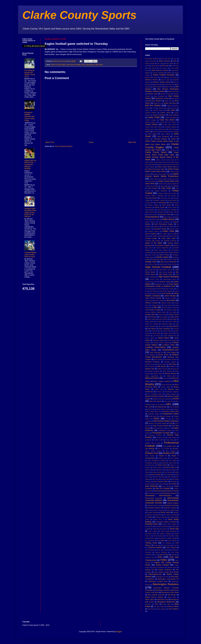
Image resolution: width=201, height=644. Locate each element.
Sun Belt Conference (162, 526)
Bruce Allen (168, 101)
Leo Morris (157, 336)
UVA (156, 555)
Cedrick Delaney (150, 122)
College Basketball (161, 191)
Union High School (163, 550)
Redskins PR (169, 453)
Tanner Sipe (174, 529)
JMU (155, 307)
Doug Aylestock (152, 217)
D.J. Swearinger (161, 203)
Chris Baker (165, 132)
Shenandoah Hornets (169, 493)
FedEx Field (168, 231)
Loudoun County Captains (161, 343)
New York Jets (169, 401)
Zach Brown (151, 609)
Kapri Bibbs (173, 319)
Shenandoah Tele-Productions (158, 496)
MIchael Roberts (171, 373)
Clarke (173, 139)
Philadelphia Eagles (165, 430)
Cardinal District (158, 110)
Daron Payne (172, 207)
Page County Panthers (161, 426)
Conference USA (165, 198)
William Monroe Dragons (154, 597)
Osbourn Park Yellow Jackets (158, 423)
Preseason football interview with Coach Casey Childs (29, 117)
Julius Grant (175, 317)
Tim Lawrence (150, 541)
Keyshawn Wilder (167, 324)
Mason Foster (162, 364)
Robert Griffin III (171, 467)
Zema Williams (174, 609)
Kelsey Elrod (149, 322)
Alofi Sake (165, 66)
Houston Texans (165, 282)
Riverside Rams (150, 465)
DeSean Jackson (152, 215)
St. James (149, 517)
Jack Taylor (153, 291)
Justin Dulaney (163, 319)
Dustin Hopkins (150, 222)
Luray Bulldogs (150, 355)
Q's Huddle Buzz (170, 446)
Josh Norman (152, 317)
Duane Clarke (156, 220)
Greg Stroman (157, 252)
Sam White (155, 479)
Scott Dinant (162, 484)
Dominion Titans (165, 214)
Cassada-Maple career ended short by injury (30, 255)
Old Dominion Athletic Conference (166, 421)
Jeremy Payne (156, 305)
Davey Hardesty (171, 210)
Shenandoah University (154, 498)
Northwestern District (171, 414)
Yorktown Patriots (173, 606)
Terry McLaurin (158, 536)
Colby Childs (166, 188)
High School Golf (151, 270)
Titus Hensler (172, 541)
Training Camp (151, 543)
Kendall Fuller (161, 322)
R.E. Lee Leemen (164, 449)
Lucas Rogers (171, 352)
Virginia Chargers (162, 565)
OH (167, 419)
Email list (156, 227)
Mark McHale (158, 359)
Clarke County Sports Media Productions (162, 175)
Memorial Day (174, 369)
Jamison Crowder (171, 298)
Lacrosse (155, 331)
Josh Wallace (164, 317)
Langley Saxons (168, 333)
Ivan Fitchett (159, 289)
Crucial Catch (149, 203)
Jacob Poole (155, 293)
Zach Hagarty (162, 609)
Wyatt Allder (167, 604)
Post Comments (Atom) (64, 146)
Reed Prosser (150, 456)
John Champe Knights (153, 310)
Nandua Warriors (171, 394)
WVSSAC (148, 604)
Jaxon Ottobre (159, 300)
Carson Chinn (165, 113)
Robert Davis (162, 465)
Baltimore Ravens (151, 80)
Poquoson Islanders (155, 435)
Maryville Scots (150, 364)
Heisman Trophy (171, 259)
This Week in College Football (167, 538)
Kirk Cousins (162, 326)
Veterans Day (149, 557)
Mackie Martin (163, 355)
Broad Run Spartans (155, 101)
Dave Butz (160, 210)
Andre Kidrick (152, 68)
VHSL (83, 65)
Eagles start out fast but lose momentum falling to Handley (30, 165)
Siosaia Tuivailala (152, 512)
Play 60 (176, 433)
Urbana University (161, 552)
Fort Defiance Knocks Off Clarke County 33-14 (30, 73)
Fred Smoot (173, 236)
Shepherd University (172, 505)
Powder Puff (161, 437)
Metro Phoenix (167, 371)
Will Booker (172, 595)
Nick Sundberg (174, 407)
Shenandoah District (154, 493)
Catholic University (171, 118)
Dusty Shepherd (164, 222)
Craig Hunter (172, 200)
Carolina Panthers (151, 113)
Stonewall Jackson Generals (166, 522)
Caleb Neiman (163, 108)
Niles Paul (151, 409)
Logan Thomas (172, 340)
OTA (171, 423)
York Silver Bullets (159, 607)
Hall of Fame (164, 255)
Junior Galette (152, 319)
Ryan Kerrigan (156, 474)
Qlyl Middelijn (150, 449)
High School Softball (166, 272)
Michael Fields (158, 374)
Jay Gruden (171, 300)
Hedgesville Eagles (158, 259)
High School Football (73, 65)
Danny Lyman (160, 207)
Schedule (174, 482)
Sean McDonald (151, 486)
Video (164, 560)
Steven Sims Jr (159, 519)
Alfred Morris (155, 66)
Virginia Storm (172, 567)
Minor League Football (162, 381)
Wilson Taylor (150, 599)
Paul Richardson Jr (159, 428)
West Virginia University (156, 595)
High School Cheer (151, 264)
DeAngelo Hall (162, 212)
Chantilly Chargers (171, 127)
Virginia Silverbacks (158, 567)
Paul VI (169, 428)
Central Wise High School (153, 127)
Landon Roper (156, 333)
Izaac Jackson (170, 289)
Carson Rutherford (159, 115)
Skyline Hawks (165, 512)
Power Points (172, 437)
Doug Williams (168, 217)
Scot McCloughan (151, 484)
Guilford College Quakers (171, 252)
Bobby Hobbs (169, 87)
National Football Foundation (155, 396)
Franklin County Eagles (159, 236)
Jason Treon (149, 300)
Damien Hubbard (153, 205)
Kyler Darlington (165, 329)
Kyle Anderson (174, 326)
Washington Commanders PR (168, 579)
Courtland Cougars (159, 200)
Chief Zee (156, 132)
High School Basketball (168, 262)
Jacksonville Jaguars (166, 291)
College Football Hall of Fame (167, 193)
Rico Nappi (172, 460)
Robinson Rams (161, 470)
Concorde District (151, 198)
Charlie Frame (162, 129)
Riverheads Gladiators (152, 463)
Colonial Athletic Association (154, 196)
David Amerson (150, 212)
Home (91, 142)
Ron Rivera (168, 472)
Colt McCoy (172, 196)
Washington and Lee (162, 577)
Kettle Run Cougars (152, 324)
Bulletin (170, 106)
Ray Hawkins (171, 451)
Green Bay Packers (161, 250)
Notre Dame (153, 416)
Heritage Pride (151, 262)
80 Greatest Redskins (152, 59)
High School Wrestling (169, 277)
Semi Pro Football (162, 488)
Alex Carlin (160, 63)
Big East (157, 84)
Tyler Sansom (171, 547)
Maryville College (170, 362)
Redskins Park (152, 453)
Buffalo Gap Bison (170, 103)
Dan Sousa (167, 205)
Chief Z (148, 132)
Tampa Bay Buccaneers (160, 529)
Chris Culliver (175, 132)
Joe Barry (164, 307)
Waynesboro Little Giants (94, 65)
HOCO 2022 (155, 279)
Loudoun (148, 343)
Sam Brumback (160, 477)
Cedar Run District (167, 120)
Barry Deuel (165, 80)
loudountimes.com (171, 350)
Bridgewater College (162, 98)
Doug (175, 215)
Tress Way (157, 545)
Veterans (174, 555)
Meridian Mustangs (154, 371)
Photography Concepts (161, 433)
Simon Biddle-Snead (172, 510)
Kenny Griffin (172, 322)
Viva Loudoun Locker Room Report (166, 572)
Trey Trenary (167, 545)
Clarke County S (171, 150)
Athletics (169, 73)
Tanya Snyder (153, 531)
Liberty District (164, 338)
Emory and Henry (168, 227)
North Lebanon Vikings (164, 409)
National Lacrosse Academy (162, 399)
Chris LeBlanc (165, 134)
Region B (163, 456)
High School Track (165, 274)
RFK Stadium (175, 458)
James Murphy (170, 296)
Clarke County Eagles (58, 65)
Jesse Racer (168, 305)
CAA (154, 108)
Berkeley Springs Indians (162, 82)
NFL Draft (149, 407)
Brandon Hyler (152, 94)
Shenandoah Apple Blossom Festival (166, 491)
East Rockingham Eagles (164, 224)
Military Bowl (171, 376)
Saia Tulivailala (168, 475)
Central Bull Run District (168, 122)
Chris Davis (152, 134)
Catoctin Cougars (151, 120)
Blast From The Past (168, 84)
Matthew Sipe (150, 369)
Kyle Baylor (152, 329)
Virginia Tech (150, 570)
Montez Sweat (166, 387)
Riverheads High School (169, 463)
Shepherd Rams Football (155, 505)
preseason (148, 440)
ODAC (157, 419)
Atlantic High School (151, 77)
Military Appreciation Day (154, 376)
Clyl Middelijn (175, 186)
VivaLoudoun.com (155, 574)
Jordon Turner (174, 314)
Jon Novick (173, 312)
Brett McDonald (159, 96)
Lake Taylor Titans (166, 331)
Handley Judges (162, 257)
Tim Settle (161, 540)
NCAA (176, 399)
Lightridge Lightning (159, 340)
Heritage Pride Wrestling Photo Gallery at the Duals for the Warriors (30, 213)
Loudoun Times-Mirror (155, 347)
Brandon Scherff (166, 94)
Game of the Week (154, 243)
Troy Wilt (176, 545)
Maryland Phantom (171, 359)
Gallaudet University (170, 241)
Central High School (169, 125)
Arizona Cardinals (158, 73)
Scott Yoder (172, 484)
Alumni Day (175, 66)
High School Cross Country (168, 264)
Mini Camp (166, 378)
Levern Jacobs (150, 338)
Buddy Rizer (157, 103)
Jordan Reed (162, 315)
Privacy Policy (170, 440)
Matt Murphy (162, 366)
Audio (162, 77)
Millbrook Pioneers (152, 378)
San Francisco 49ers (161, 481)
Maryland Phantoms (152, 362)
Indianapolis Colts (161, 284)
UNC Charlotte (150, 550)
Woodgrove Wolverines (166, 602)
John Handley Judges (170, 310)
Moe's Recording (167, 385)
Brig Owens (175, 98)
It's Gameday (149, 289)
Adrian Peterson (164, 61)
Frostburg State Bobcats (153, 241)
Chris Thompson (163, 136)
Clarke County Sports (79, 15)
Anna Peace (163, 68)
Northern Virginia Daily (171, 411)
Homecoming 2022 (151, 282)
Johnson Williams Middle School (155, 312)
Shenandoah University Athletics (162, 499)
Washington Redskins (166, 584)
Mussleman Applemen (172, 392)
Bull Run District (153, 105)
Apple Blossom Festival (160, 70)
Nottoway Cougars (165, 416)
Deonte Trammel (174, 212)
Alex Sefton (170, 63)
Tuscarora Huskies (155, 547)
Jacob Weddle (166, 293)
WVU (157, 604)
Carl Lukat (171, 110)
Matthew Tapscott (163, 369)
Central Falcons (151, 124)
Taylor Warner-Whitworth (168, 531)
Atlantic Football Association (164, 75)
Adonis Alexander (151, 61)
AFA (175, 61)
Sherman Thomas (170, 508)
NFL (169, 404)
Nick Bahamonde (161, 407)
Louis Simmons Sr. (156, 352)
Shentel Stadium (173, 503)
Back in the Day (171, 77)
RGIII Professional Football (156, 460)
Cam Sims (173, 108)
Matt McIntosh (150, 366)
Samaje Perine (165, 479)
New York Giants (155, 401)
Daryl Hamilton (150, 210)
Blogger (119, 632)
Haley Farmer (152, 255)
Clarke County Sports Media (162, 174)
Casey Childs (154, 117)
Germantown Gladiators (163, 245)
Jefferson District (166, 303)
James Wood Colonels (153, 298)
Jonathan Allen (150, 314)
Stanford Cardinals (161, 517)
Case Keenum (174, 115)
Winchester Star (163, 599)
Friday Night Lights (168, 238)
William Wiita (172, 597)
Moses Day (159, 389)
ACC (175, 59)
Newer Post (50, 142)
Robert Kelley (149, 470)
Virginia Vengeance (165, 570)
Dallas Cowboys (174, 203)
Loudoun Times (169, 345)
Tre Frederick (167, 543)
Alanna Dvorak (150, 63)
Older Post (132, 142)
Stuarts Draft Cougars (169, 524)
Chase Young (173, 129)
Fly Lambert (164, 234)
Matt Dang (173, 364)
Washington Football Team (158, 581)
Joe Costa (173, 307)
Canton (147, 110)
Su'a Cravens (149, 526)
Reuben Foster (163, 458)
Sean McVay (167, 486)
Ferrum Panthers (151, 234)
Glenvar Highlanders (163, 248)
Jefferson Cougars (151, 303)
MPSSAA (159, 392)
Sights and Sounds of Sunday (154, 510)
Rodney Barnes (157, 472)
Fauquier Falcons (153, 231)
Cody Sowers (152, 188)
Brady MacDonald (173, 91)
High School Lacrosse (166, 270)
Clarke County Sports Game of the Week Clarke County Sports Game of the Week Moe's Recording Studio (162, 162)
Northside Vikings (153, 414)
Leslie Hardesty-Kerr (170, 336)
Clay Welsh (164, 186)
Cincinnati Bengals (160, 139)
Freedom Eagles (151, 238)
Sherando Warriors (154, 508)
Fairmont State (174, 229)
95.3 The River (166, 59)
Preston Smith (158, 440)
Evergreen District (160, 229)
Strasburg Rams (151, 524)
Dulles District (168, 219)
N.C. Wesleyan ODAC (155, 394)
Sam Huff (170, 477)
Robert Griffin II (158, 467)
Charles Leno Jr (150, 129)
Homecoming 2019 (169, 279)
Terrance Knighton (165, 534)
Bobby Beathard (157, 87)
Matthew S (173, 366)
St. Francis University (170, 515)
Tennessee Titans (151, 534)
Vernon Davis (164, 555)
